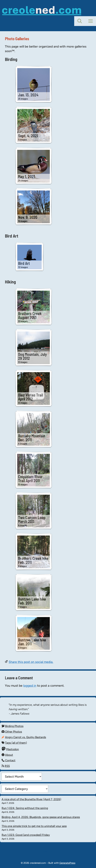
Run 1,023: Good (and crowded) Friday (26, 835)
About (9, 755)
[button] (80, 21)
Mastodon (13, 749)
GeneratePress (67, 863)
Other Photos (14, 732)
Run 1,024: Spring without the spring (25, 808)
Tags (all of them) (16, 743)
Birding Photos (14, 726)
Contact (10, 760)
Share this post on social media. (31, 662)
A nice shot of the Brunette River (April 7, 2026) (31, 799)
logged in (30, 686)
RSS (7, 766)
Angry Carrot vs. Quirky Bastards (26, 737)
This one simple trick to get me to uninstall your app (34, 826)
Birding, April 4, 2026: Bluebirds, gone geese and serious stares (41, 817)
